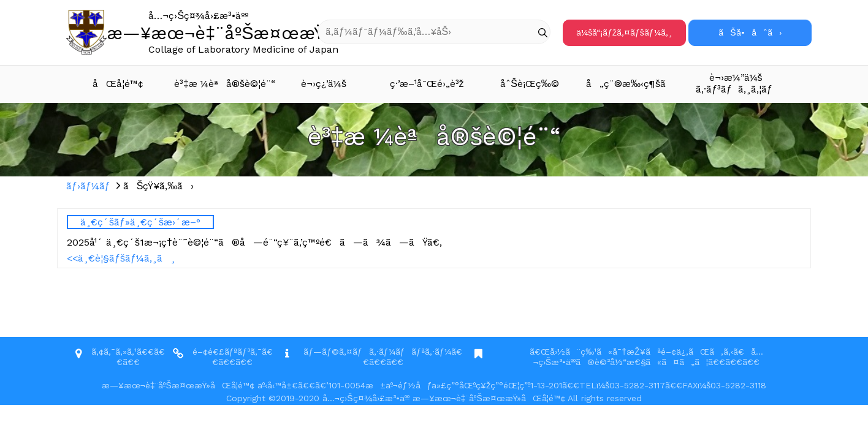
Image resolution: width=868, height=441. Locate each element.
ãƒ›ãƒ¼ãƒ (90, 186)
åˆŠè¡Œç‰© (530, 84)
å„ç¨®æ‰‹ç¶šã (634, 84)
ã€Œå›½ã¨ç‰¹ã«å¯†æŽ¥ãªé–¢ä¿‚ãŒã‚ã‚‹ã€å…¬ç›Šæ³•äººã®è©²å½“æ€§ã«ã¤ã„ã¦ (646, 357)
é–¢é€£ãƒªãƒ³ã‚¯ (227, 352)
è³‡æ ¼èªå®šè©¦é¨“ (223, 84)
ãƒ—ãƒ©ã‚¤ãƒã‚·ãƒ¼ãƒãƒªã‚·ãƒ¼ (377, 352)
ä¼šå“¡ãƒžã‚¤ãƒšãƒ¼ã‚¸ (624, 32)
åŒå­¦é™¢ (118, 84)
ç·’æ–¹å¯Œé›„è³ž (427, 84)
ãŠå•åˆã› (750, 32)
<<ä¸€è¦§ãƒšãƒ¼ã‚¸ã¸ (121, 258)
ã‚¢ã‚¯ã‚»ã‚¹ (114, 352)
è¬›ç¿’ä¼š (324, 84)
